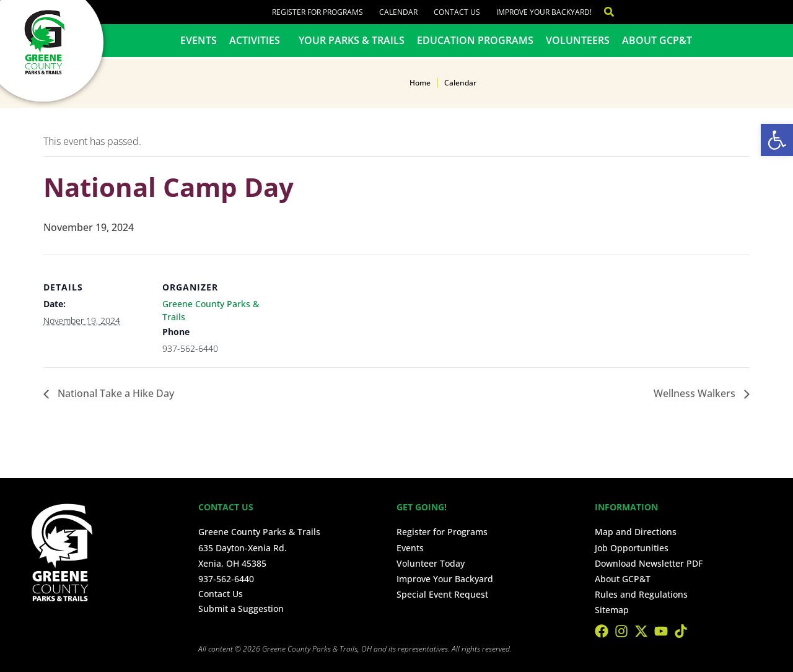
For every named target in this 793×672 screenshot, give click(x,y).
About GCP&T (657, 40)
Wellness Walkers (696, 393)
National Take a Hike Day (115, 393)
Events (199, 40)
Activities (258, 40)
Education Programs (475, 40)
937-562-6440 (226, 579)
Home (420, 83)
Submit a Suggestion (241, 609)
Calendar (398, 12)
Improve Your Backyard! (544, 12)
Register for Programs (318, 12)
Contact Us (457, 12)
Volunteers (578, 40)
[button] (777, 140)
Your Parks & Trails (352, 40)
